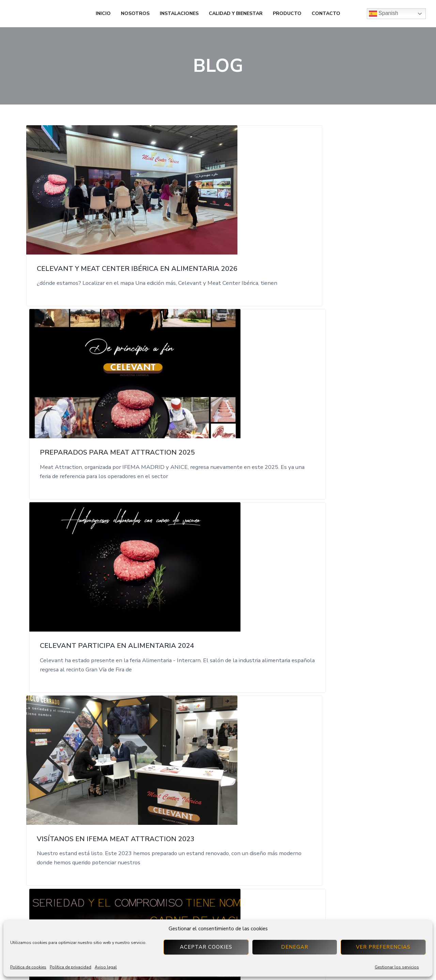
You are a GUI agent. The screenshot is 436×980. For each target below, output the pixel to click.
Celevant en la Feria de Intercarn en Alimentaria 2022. (345, 407)
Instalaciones (179, 13)
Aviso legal (106, 967)
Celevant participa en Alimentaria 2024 (342, 218)
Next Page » (229, 717)
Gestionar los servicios (397, 967)
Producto (287, 13)
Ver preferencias (383, 947)
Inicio (103, 13)
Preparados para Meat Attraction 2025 (213, 218)
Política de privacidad (71, 967)
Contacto (326, 13)
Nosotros (135, 13)
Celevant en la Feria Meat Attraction (77, 595)
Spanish (384, 14)
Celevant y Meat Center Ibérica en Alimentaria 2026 (83, 222)
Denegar (295, 947)
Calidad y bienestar (236, 13)
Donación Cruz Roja (338, 591)
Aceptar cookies (206, 947)
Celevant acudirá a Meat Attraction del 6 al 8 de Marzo (217, 407)
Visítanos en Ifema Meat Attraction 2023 (83, 402)
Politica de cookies (28, 967)
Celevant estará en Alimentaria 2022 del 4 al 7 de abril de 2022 (217, 600)
